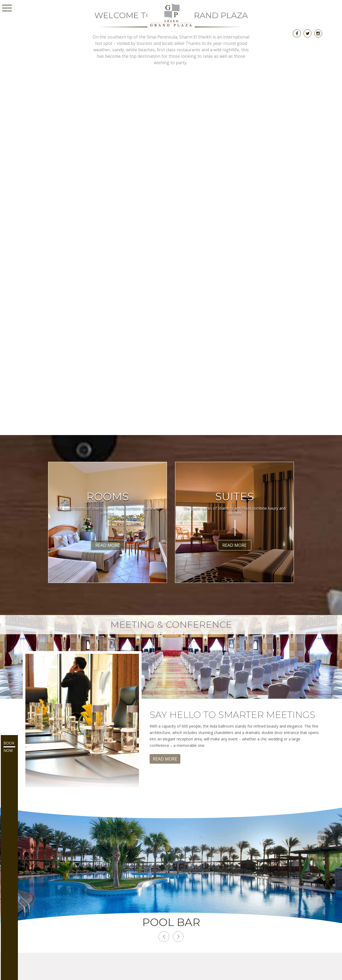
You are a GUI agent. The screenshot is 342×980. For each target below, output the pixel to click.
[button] (164, 937)
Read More (108, 545)
